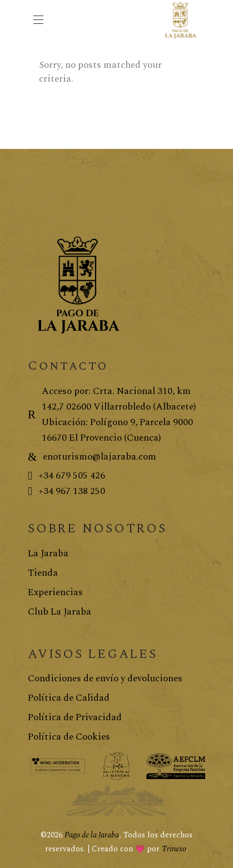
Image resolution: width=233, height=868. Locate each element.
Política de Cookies (69, 737)
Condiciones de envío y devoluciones (105, 679)
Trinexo (174, 849)
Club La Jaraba (60, 612)
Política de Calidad (69, 698)
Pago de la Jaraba (92, 835)
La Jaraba (48, 553)
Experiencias (55, 592)
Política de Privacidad (75, 717)
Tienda (43, 573)
